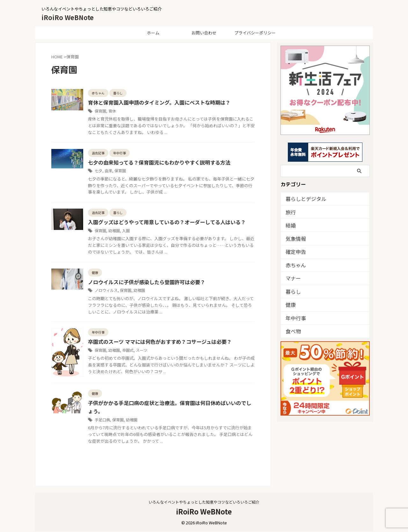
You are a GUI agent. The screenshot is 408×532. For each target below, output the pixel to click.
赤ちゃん (294, 264)
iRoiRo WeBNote (68, 17)
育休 (112, 111)
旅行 (290, 212)
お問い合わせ (204, 33)
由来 (108, 171)
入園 (126, 231)
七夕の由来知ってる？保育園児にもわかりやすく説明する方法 (159, 163)
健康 (290, 303)
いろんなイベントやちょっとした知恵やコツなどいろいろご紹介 (204, 502)
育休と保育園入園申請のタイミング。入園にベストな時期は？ (159, 103)
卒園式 (128, 350)
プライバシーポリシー (255, 33)
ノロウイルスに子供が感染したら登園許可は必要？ (147, 282)
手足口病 (102, 420)
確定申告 (294, 251)
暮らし (292, 290)
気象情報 (294, 238)
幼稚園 (114, 231)
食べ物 (292, 329)
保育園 (100, 111)
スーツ (142, 350)
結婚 (290, 225)
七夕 (98, 171)
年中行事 (294, 316)
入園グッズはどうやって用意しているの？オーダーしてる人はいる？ (167, 223)
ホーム (153, 33)
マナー (292, 277)
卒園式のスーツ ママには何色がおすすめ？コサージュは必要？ (160, 342)
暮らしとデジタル (302, 199)
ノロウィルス (106, 290)
